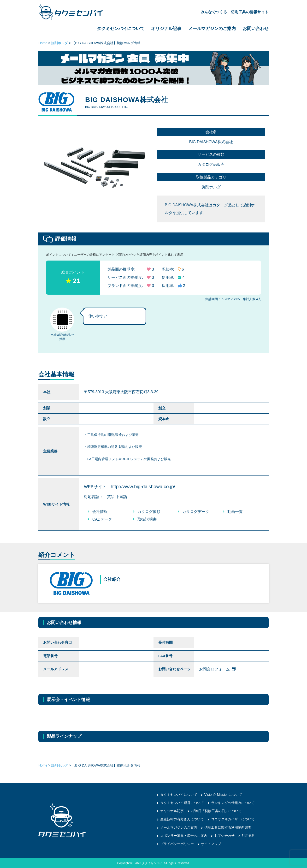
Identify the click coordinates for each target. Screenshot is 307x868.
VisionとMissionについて (223, 795)
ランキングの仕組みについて (233, 803)
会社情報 (100, 512)
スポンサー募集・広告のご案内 (184, 835)
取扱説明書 (147, 519)
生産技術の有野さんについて (182, 819)
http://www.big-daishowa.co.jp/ (143, 487)
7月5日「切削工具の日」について (216, 811)
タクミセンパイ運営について (182, 803)
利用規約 (248, 835)
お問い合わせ (256, 29)
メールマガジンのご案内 (212, 29)
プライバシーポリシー (177, 844)
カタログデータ (196, 512)
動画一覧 (235, 512)
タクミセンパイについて (121, 29)
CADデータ (102, 519)
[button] (143, 164)
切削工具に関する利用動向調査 (228, 827)
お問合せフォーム (217, 669)
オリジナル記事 (166, 29)
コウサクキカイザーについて (233, 819)
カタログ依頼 (149, 512)
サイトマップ (211, 844)
